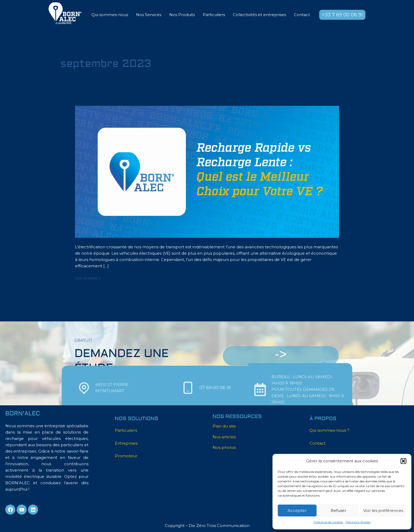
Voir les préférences (383, 510)
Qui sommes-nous (110, 15)
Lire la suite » (88, 278)
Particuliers (214, 15)
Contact (302, 15)
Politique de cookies (328, 522)
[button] (403, 461)
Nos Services (149, 15)
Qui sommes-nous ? (329, 430)
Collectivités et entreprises (259, 15)
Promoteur (126, 456)
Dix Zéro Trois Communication (219, 526)
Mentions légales (358, 522)
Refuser (338, 510)
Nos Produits (182, 15)
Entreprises (126, 443)
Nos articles (224, 437)
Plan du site (224, 426)
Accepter (297, 510)
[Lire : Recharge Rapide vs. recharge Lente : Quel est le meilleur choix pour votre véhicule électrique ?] (207, 171)
